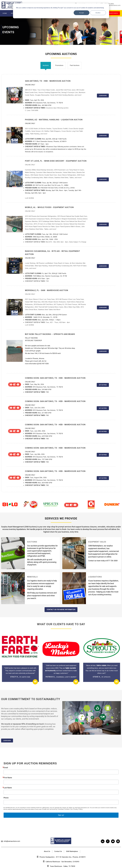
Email (6, 768)
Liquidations (95, 577)
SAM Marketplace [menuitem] (72, 851)
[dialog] (61, 11)
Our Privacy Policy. (77, 809)
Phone (6, 798)
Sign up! (61, 815)
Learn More (7, 741)
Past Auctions (75, 65)
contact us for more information (61, 610)
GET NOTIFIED (103, 385)
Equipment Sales (97, 542)
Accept (82, 13)
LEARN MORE (103, 96)
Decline (98, 13)
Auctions (46, 65)
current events (113, 13)
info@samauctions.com (12, 841)
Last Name (8, 788)
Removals (32, 577)
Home (5, 13)
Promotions (59, 65)
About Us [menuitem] (47, 851)
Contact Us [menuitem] (58, 851)
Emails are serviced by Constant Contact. (56, 809)
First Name (8, 778)
